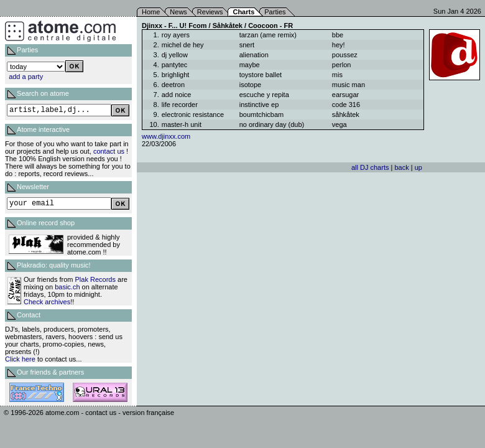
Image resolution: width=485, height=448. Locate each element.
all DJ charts (370, 167)
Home (151, 12)
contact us (109, 151)
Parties (275, 12)
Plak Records (95, 279)
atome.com (62, 413)
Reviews (210, 12)
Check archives (47, 302)
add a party (26, 77)
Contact (29, 315)
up (418, 167)
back (401, 167)
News (178, 12)
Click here (20, 359)
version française (148, 413)
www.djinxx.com (166, 136)
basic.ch (67, 287)
